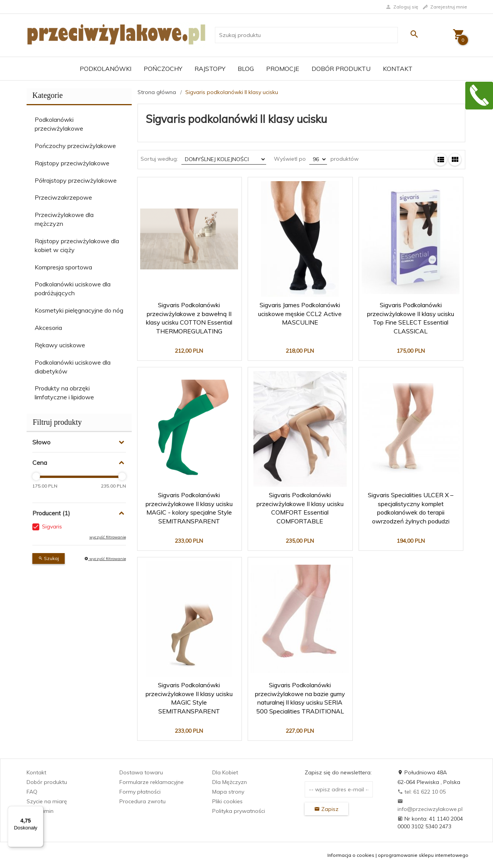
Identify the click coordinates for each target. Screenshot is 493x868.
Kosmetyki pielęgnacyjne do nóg (79, 310)
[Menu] (39, 811)
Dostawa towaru (141, 772)
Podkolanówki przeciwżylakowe (59, 124)
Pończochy (163, 69)
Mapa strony (228, 792)
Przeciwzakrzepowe (63, 197)
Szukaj (49, 558)
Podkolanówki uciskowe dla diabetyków (73, 367)
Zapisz (326, 809)
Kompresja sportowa (63, 267)
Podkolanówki (106, 69)
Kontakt (398, 69)
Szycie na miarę (47, 801)
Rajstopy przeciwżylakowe (72, 163)
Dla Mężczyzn (230, 782)
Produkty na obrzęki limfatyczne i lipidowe (64, 393)
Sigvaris (52, 527)
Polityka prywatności (239, 811)
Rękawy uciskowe (60, 345)
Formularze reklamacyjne (152, 782)
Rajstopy (210, 69)
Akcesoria (48, 328)
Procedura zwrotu (143, 801)
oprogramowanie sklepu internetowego (423, 855)
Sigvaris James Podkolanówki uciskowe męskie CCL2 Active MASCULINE (300, 314)
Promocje (283, 69)
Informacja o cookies (351, 855)
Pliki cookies (227, 801)
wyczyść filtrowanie (108, 537)
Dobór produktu (341, 69)
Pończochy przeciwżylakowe (75, 146)
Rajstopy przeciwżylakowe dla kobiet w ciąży (77, 245)
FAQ (32, 792)
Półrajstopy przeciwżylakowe (76, 180)
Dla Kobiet (225, 772)
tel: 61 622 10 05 (422, 792)
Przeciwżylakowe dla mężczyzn (64, 219)
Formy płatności (140, 792)
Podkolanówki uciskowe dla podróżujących (73, 288)
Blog (246, 69)
